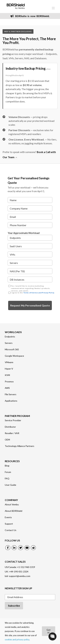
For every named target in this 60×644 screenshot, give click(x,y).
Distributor (10, 427)
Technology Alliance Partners (20, 446)
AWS (7, 388)
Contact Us (11, 530)
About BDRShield (14, 511)
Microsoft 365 (12, 349)
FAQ (7, 479)
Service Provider (13, 420)
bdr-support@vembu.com (18, 576)
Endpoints (10, 337)
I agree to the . (33, 293)
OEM (7, 440)
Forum (8, 472)
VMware (9, 362)
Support (9, 524)
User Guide (10, 485)
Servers (9, 343)
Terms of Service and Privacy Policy (39, 293)
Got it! (49, 631)
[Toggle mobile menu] (54, 8)
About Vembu (12, 505)
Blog (7, 466)
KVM (7, 375)
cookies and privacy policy (17, 640)
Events (8, 517)
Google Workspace (14, 356)
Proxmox (9, 382)
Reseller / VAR (12, 433)
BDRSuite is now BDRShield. (30, 16)
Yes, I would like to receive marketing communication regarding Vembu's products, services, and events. (31, 288)
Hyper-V (9, 369)
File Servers (11, 394)
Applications (11, 401)
